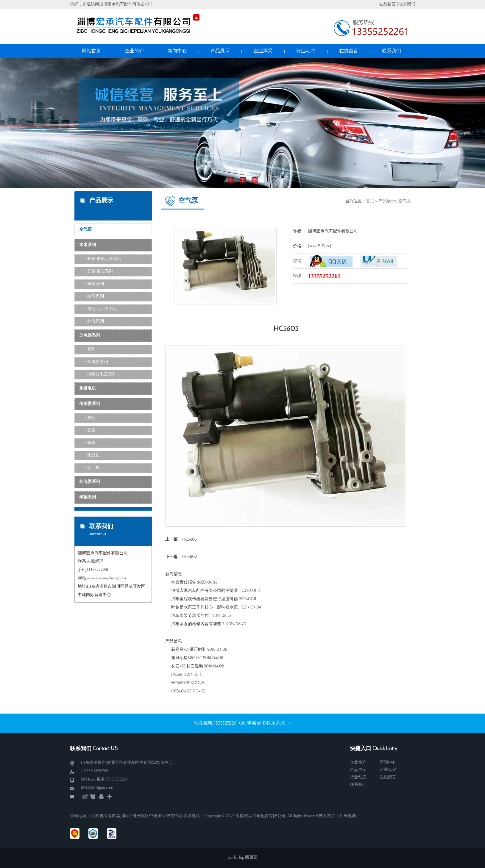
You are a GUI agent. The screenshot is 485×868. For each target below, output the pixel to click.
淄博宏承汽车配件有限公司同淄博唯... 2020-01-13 (216, 591)
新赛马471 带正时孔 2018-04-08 (199, 650)
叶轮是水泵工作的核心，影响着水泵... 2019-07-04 (216, 607)
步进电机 (88, 388)
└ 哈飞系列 (94, 297)
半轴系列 (88, 497)
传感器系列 (90, 404)
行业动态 (358, 777)
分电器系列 (90, 336)
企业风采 (388, 770)
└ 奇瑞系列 (94, 284)
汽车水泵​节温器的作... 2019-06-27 (201, 616)
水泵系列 (88, 245)
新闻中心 (388, 763)
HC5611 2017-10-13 (186, 675)
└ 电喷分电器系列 (100, 374)
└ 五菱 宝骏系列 (99, 272)
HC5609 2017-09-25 (188, 691)
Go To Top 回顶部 (242, 858)
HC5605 (190, 540)
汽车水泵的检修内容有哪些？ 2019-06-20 (209, 624)
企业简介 (358, 763)
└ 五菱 (90, 430)
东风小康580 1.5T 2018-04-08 (197, 658)
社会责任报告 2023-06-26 (194, 582)
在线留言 (388, 4)
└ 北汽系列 (94, 322)
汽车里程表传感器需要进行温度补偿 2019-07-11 (214, 599)
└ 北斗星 (92, 468)
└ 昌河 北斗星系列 (101, 309)
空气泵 (85, 230)
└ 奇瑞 (90, 443)
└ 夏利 (90, 349)
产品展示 (387, 201)
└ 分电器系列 (96, 362)
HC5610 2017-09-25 (188, 683)
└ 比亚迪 (92, 455)
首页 (370, 201)
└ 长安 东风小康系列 (103, 259)
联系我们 (407, 4)
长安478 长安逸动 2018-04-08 (198, 666)
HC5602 (190, 557)
